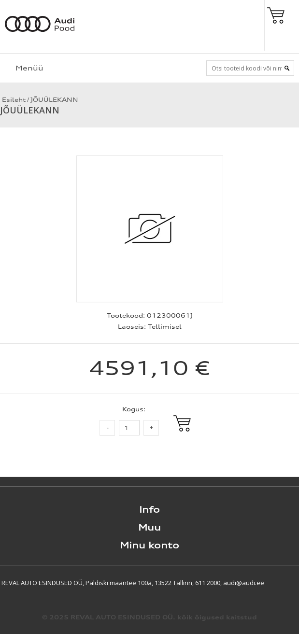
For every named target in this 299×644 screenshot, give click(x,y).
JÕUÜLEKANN (54, 100)
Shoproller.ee (282, 583)
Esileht (13, 100)
